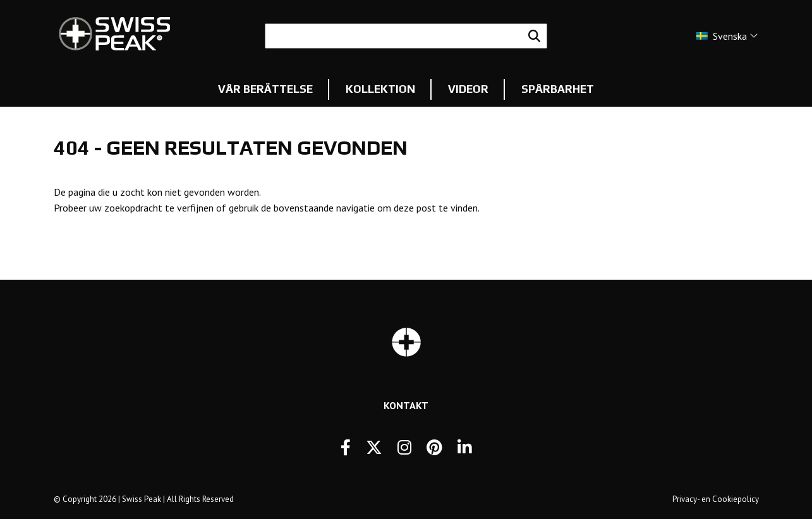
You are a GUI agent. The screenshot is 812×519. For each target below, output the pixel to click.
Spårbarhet (558, 89)
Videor (468, 89)
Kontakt (406, 405)
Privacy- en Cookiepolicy (716, 499)
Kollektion (380, 89)
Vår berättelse (265, 89)
